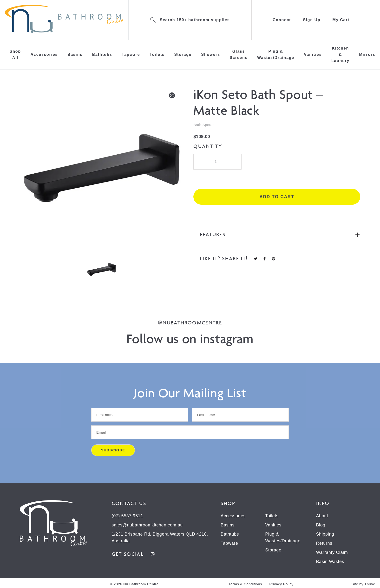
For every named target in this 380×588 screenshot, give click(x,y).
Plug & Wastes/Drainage (276, 54)
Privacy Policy (281, 584)
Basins (75, 54)
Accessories (44, 54)
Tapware (131, 54)
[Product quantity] (217, 162)
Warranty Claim (332, 552)
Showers (211, 54)
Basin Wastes (330, 562)
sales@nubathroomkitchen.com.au (147, 525)
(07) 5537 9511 (128, 516)
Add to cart (277, 197)
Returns (324, 543)
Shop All (15, 54)
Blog (321, 525)
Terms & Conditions (245, 584)
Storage (183, 54)
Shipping (325, 534)
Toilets (157, 54)
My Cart (341, 20)
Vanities (313, 54)
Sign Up (312, 20)
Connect (282, 20)
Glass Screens (239, 54)
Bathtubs (102, 54)
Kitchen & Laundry (340, 54)
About (322, 516)
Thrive (370, 584)
